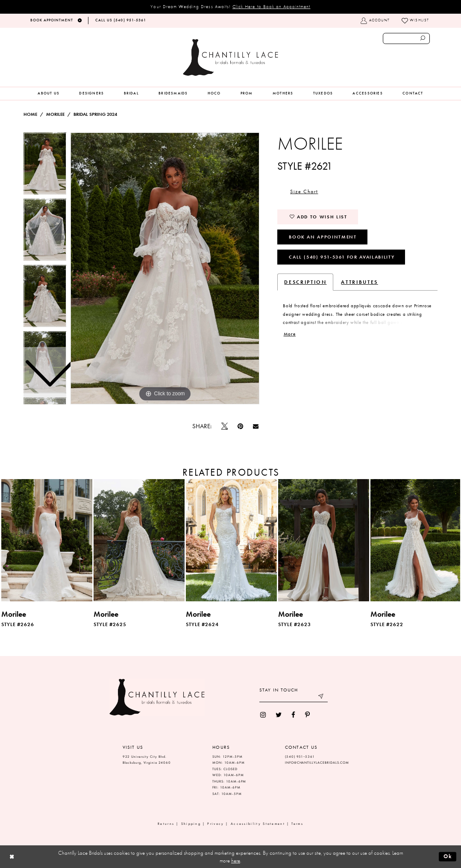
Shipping (191, 824)
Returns (166, 824)
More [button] (290, 334)
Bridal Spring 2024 (95, 114)
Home (30, 114)
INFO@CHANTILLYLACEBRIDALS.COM (317, 763)
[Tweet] (224, 427)
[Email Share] (256, 427)
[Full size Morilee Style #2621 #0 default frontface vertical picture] (165, 268)
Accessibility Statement (258, 824)
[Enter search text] (407, 38)
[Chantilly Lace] (230, 57)
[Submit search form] (423, 38)
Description (305, 282)
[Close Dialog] (12, 857)
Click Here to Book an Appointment (272, 6)
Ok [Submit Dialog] (448, 856)
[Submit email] (321, 697)
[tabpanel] (165, 268)
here (236, 861)
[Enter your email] (294, 697)
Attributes (359, 282)
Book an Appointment (323, 237)
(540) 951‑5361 (300, 757)
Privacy (216, 824)
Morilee (55, 114)
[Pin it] (240, 426)
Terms (297, 824)
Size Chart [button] (304, 191)
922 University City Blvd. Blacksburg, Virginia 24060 (147, 760)
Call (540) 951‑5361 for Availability (342, 257)
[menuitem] (48, 94)
